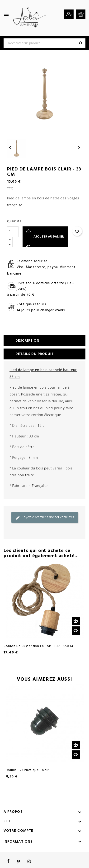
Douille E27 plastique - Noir (27, 770)
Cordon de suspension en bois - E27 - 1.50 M (38, 646)
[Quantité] (13, 232)
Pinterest (19, 861)
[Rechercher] (44, 43)
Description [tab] (27, 341)
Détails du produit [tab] (35, 354)
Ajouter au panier (49, 237)
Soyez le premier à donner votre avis (45, 517)
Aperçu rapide (76, 631)
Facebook (8, 861)
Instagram (29, 861)
